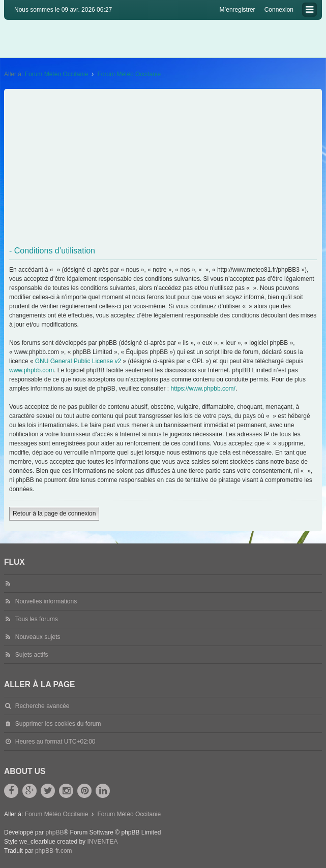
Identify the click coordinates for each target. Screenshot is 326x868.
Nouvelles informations (46, 601)
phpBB (54, 832)
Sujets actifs (32, 655)
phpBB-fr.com (54, 851)
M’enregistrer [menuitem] (238, 10)
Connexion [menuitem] (279, 10)
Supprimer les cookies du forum (58, 724)
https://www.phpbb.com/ (203, 389)
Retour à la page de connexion (54, 513)
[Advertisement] (164, 168)
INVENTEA (102, 842)
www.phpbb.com (32, 370)
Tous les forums (37, 619)
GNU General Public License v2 (78, 361)
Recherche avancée (42, 706)
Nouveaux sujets (38, 637)
